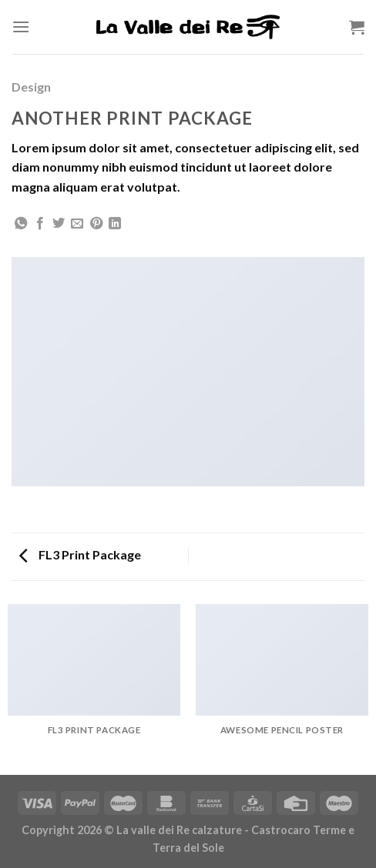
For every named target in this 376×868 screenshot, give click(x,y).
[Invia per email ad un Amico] (77, 224)
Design (31, 87)
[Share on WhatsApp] (21, 224)
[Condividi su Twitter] (59, 224)
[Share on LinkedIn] (115, 224)
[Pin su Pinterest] (96, 224)
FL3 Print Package (80, 554)
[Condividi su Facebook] (40, 224)
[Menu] (21, 27)
